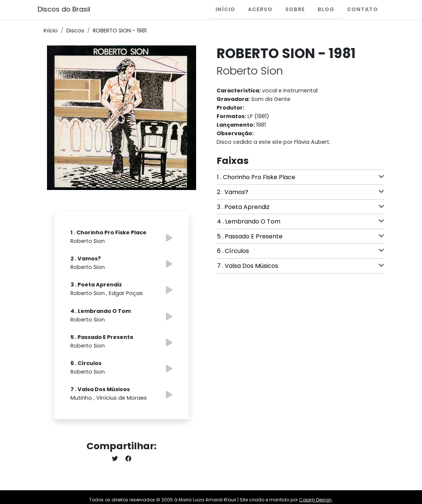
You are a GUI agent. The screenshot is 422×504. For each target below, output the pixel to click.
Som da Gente (271, 99)
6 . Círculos (300, 251)
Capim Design (315, 500)
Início (225, 9)
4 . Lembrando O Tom (300, 221)
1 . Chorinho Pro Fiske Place (300, 177)
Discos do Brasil (64, 9)
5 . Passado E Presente (300, 236)
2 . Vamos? (300, 192)
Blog (326, 9)
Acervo (260, 9)
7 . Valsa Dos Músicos (300, 266)
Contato (363, 9)
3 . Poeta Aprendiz (300, 207)
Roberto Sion (250, 71)
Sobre (295, 9)
